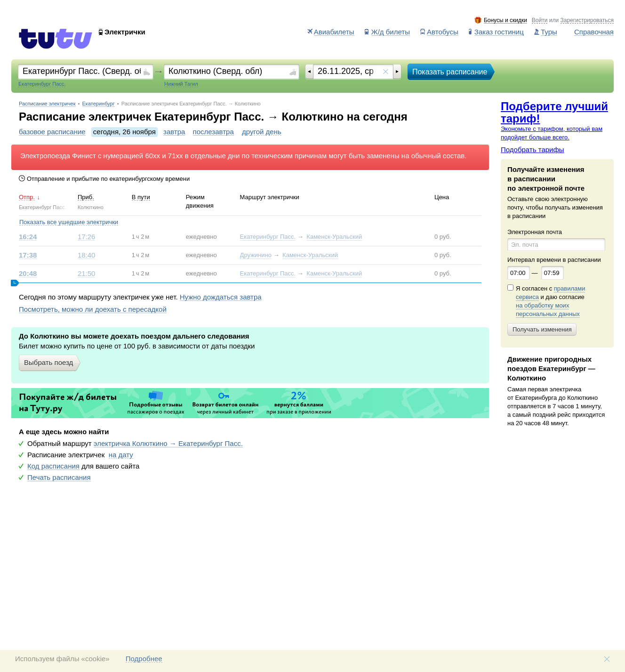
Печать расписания (59, 478)
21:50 (87, 274)
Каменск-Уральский (334, 237)
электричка (168, 444)
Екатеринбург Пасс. (268, 237)
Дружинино (256, 255)
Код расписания (53, 466)
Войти (540, 20)
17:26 (87, 237)
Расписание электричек (47, 104)
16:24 (28, 237)
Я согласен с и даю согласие (550, 301)
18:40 (87, 255)
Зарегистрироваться (587, 20)
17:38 (28, 255)
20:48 (28, 274)
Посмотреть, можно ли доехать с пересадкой (93, 309)
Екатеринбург (99, 104)
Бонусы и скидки (505, 20)
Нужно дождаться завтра (221, 297)
